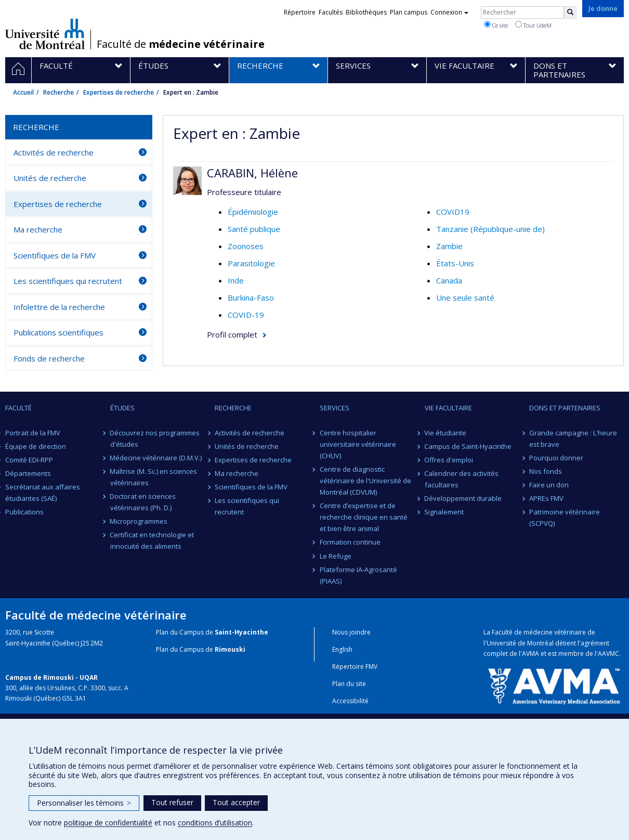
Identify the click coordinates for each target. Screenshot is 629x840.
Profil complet (232, 334)
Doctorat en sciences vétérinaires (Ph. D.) (143, 502)
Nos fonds (546, 471)
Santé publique (254, 229)
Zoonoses (246, 246)
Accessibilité (350, 701)
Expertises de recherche (119, 92)
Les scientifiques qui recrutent (68, 281)
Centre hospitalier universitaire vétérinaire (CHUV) (358, 444)
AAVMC (608, 654)
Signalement (444, 512)
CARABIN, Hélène (252, 173)
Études (122, 408)
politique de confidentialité (108, 823)
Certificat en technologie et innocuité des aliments (152, 540)
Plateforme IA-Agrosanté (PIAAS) (358, 575)
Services (335, 408)
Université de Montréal (45, 34)
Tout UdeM (533, 25)
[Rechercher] (570, 12)
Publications (24, 512)
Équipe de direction (36, 446)
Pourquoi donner (556, 458)
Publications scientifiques (58, 332)
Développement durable (463, 498)
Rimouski (230, 649)
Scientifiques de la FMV (55, 255)
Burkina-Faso (251, 298)
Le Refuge (336, 556)
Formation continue (350, 542)
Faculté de (181, 44)
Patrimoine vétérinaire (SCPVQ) (565, 518)
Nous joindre (351, 632)
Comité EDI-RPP (29, 460)
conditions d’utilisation (215, 823)
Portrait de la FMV (33, 433)
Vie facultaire (448, 408)
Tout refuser (172, 802)
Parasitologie (251, 263)
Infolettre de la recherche (59, 307)
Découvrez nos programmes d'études (155, 438)
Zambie (449, 246)
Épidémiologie (253, 212)
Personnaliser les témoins (84, 803)
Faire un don (549, 485)
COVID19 (453, 212)
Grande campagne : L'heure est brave (573, 438)
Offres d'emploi (449, 460)
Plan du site (349, 684)
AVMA (530, 654)
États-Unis (455, 263)
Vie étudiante (446, 433)
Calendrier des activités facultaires (462, 479)
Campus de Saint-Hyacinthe (468, 446)
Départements (28, 473)
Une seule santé (465, 298)
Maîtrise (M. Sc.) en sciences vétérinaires (154, 477)
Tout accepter (236, 802)
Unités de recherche (50, 178)
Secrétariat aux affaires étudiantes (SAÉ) (43, 493)
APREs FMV (546, 498)
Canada (449, 280)
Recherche (58, 92)
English (342, 649)
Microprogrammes (139, 521)
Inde (236, 280)
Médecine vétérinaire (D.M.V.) (156, 458)
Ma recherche (38, 229)
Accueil (23, 92)
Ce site (496, 25)
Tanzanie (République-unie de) (490, 229)
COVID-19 (246, 315)
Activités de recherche (54, 152)
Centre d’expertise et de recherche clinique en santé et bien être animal (364, 517)
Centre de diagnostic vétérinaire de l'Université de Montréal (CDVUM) (365, 481)
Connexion (449, 12)
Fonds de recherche (49, 358)
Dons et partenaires (565, 408)
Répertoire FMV (355, 667)
